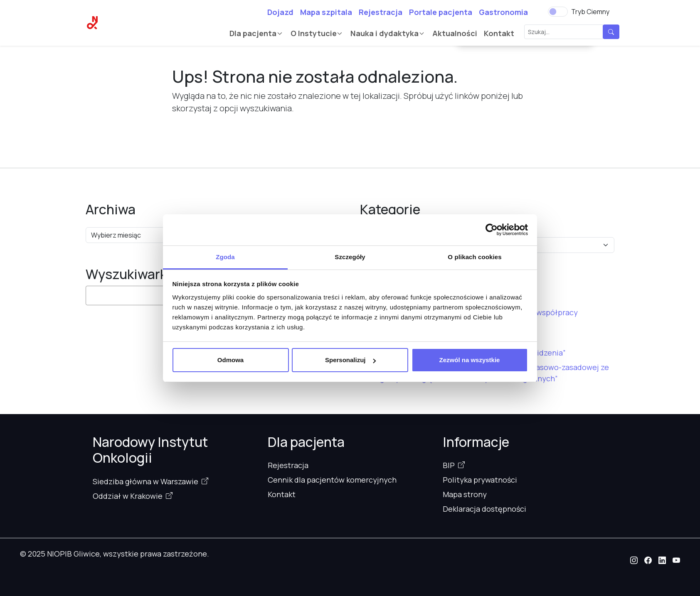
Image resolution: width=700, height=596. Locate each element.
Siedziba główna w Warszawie (145, 481)
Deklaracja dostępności (484, 509)
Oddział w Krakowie (128, 496)
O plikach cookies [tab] (474, 257)
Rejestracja (381, 12)
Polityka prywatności (480, 480)
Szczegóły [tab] (350, 257)
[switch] (558, 12)
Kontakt (499, 33)
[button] (634, 560)
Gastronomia (503, 12)
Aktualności (455, 33)
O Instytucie (314, 33)
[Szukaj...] (564, 32)
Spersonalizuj (350, 360)
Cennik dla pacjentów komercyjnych (332, 480)
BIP (449, 465)
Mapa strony (465, 494)
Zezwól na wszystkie (470, 360)
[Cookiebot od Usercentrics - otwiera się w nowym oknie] (492, 230)
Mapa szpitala (326, 12)
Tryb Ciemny (590, 12)
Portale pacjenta (441, 12)
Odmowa (230, 360)
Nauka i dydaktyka (385, 33)
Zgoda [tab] (225, 257)
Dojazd (280, 12)
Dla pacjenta (253, 33)
